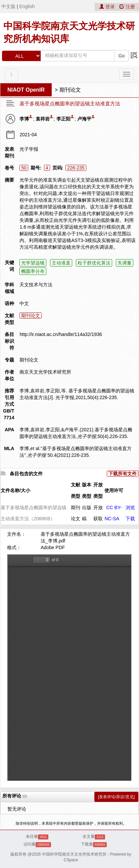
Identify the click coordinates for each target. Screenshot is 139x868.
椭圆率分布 (33, 271)
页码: (58, 168)
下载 (130, 519)
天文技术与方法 (36, 285)
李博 (24, 119)
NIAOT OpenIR (26, 90)
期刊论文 (70, 90)
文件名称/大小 (15, 490)
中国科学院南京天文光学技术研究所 (74, 854)
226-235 (76, 168)
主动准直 (61, 263)
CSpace (71, 860)
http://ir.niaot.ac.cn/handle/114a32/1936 (61, 334)
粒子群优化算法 (94, 263)
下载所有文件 (123, 474)
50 (24, 168)
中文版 (8, 6)
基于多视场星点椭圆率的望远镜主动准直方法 (70, 104)
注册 (127, 7)
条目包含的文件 (26, 474)
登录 (108, 7)
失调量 (125, 263)
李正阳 (63, 119)
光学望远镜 (33, 263)
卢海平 (84, 119)
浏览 (130, 508)
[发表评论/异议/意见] (116, 797)
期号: (36, 168)
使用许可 (114, 490)
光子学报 (29, 149)
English (27, 6)
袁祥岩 (43, 119)
